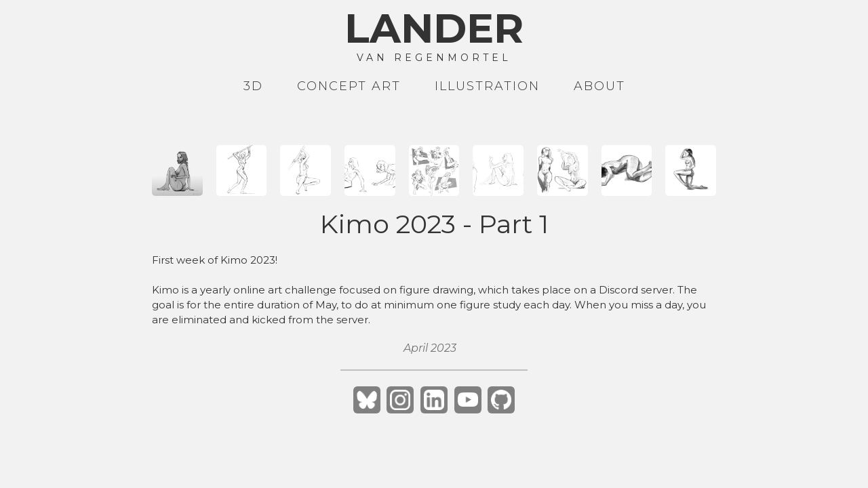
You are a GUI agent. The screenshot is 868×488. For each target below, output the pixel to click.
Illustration (487, 86)
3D (253, 86)
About (599, 86)
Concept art (349, 86)
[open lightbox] (177, 170)
